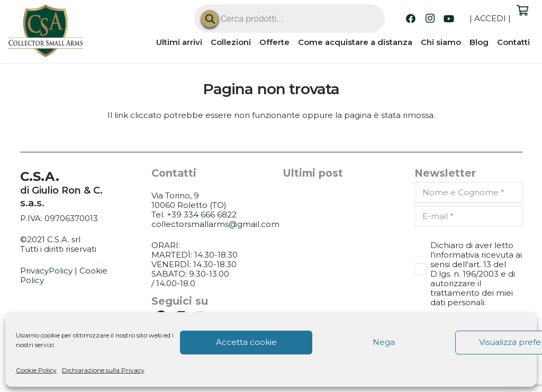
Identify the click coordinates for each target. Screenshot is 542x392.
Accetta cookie (246, 342)
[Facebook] (411, 19)
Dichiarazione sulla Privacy (103, 370)
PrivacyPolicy (46, 271)
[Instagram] (430, 19)
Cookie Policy (36, 370)
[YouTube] (449, 19)
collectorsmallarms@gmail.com (215, 224)
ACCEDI (490, 18)
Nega (384, 342)
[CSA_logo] (46, 31)
